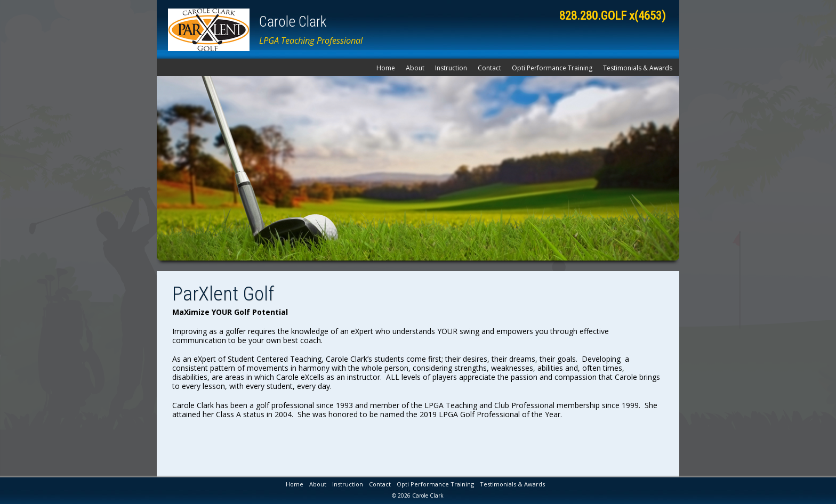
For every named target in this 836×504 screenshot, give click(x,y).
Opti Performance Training (552, 68)
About (415, 68)
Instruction (451, 68)
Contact (489, 68)
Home (386, 68)
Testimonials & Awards (638, 68)
